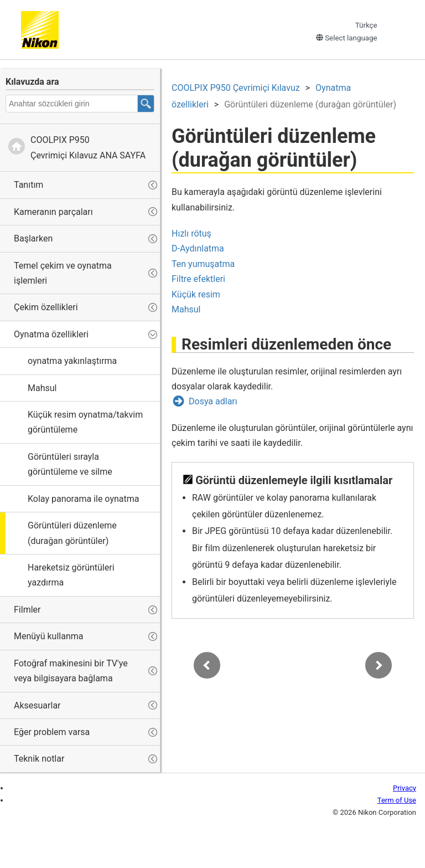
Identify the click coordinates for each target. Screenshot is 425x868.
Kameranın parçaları (53, 212)
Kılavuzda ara (32, 82)
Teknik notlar (39, 759)
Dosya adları (213, 401)
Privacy (405, 788)
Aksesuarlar (37, 705)
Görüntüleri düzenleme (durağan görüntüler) (72, 533)
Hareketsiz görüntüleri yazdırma (71, 575)
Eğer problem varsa (52, 732)
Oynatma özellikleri (51, 334)
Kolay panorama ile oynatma (83, 499)
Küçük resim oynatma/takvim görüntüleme (85, 422)
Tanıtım (28, 185)
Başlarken (33, 238)
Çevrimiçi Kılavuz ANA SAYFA (88, 147)
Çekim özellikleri (46, 307)
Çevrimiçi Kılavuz (236, 88)
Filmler (27, 610)
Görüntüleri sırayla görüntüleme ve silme (70, 464)
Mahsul (42, 388)
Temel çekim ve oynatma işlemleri (63, 273)
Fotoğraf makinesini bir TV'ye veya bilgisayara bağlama (71, 671)
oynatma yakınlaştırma (72, 361)
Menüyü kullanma (48, 636)
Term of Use (397, 800)
